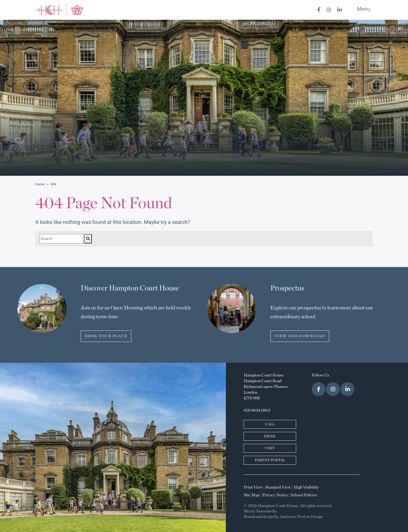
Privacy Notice (275, 495)
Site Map (251, 495)
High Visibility (306, 488)
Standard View (278, 488)
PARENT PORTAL (270, 460)
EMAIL (270, 436)
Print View (253, 488)
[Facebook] (319, 10)
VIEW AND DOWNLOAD (300, 336)
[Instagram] (329, 10)
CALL (270, 424)
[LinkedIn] (340, 10)
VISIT (270, 448)
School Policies (304, 495)
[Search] (61, 239)
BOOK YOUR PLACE (106, 336)
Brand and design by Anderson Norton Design (283, 517)
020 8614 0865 (257, 411)
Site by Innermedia (260, 511)
